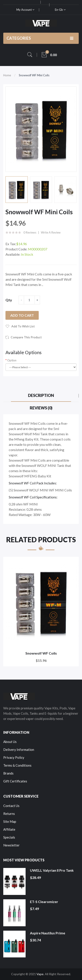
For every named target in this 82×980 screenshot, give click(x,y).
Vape (40, 974)
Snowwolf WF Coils (41, 653)
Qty (9, 300)
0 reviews (30, 232)
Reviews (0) (41, 408)
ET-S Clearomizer (44, 902)
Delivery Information (19, 750)
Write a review (51, 232)
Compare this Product (26, 337)
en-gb (60, 10)
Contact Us (11, 806)
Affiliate (9, 829)
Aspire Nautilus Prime (48, 933)
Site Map (10, 821)
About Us (10, 742)
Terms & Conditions (17, 765)
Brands (8, 773)
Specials (9, 837)
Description (41, 395)
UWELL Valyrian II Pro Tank (52, 870)
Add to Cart (22, 315)
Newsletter (11, 845)
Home (7, 75)
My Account (25, 10)
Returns (9, 814)
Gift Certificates (15, 781)
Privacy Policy (14, 757)
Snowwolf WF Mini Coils (34, 75)
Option (12, 360)
